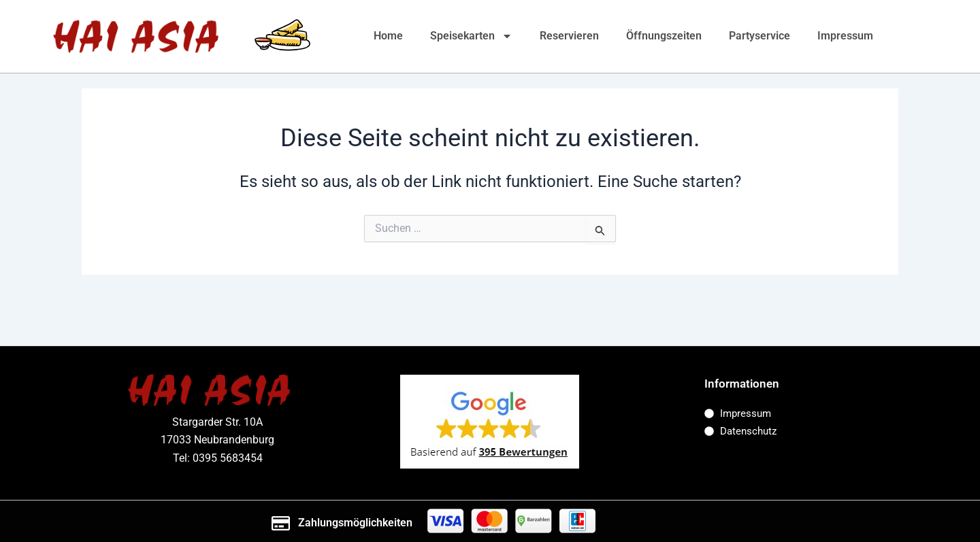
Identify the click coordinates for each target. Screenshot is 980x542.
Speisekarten (471, 36)
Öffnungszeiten (664, 36)
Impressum (845, 36)
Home (388, 36)
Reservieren (569, 36)
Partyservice (759, 36)
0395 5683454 (228, 458)
